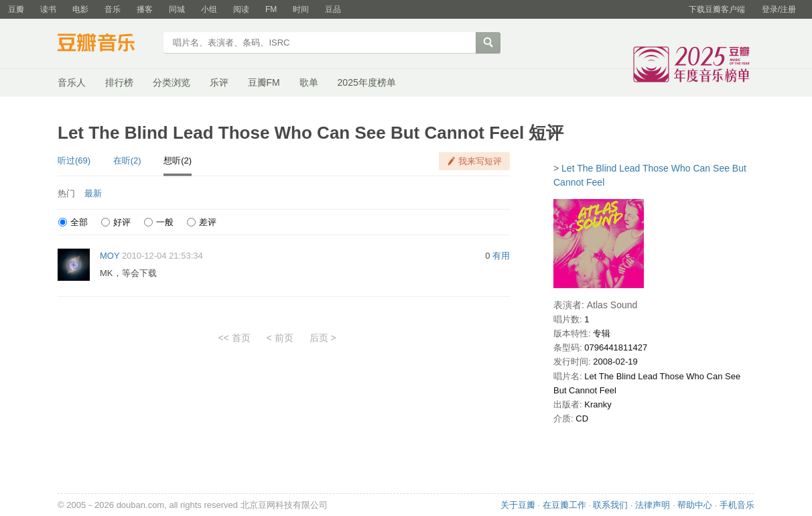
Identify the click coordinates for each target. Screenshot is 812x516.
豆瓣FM (264, 82)
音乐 (113, 9)
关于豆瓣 (518, 505)
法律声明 (653, 505)
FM (271, 9)
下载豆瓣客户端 (717, 9)
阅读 (241, 9)
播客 (145, 9)
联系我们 (610, 505)
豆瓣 (16, 9)
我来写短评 (480, 161)
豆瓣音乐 (106, 44)
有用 (501, 256)
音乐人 (72, 82)
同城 (177, 9)
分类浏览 (172, 82)
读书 (48, 9)
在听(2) (127, 160)
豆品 (333, 9)
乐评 (219, 82)
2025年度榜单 (367, 82)
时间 (301, 9)
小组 (209, 9)
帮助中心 (695, 505)
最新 (93, 193)
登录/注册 (779, 9)
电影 (80, 9)
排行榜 (119, 82)
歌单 (309, 82)
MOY (110, 256)
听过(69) (74, 160)
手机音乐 (737, 505)
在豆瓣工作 (564, 505)
